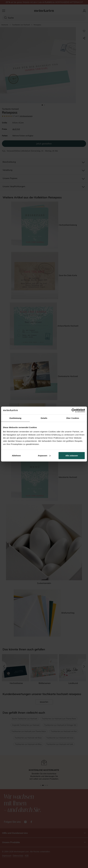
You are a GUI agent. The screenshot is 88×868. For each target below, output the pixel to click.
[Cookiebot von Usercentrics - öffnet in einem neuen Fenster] (74, 411)
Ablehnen (16, 455)
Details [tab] (44, 418)
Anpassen (44, 455)
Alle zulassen (72, 455)
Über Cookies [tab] (73, 418)
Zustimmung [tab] (15, 418)
